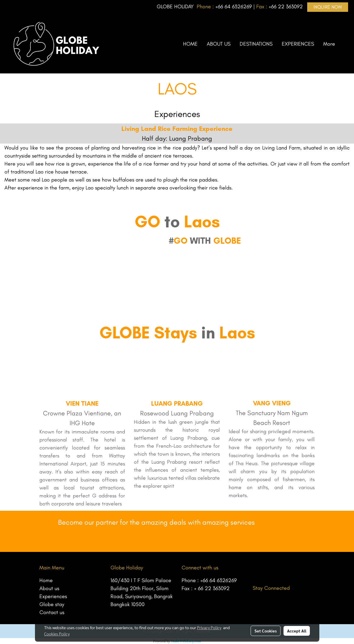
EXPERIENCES (298, 44)
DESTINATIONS (256, 44)
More (329, 44)
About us (49, 588)
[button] (345, 44)
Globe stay (52, 604)
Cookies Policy (57, 634)
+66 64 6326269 (218, 580)
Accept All (297, 631)
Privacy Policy (209, 627)
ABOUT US (219, 44)
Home (46, 580)
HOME (190, 44)
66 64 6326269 (235, 7)
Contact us (52, 612)
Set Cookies (266, 631)
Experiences (53, 596)
